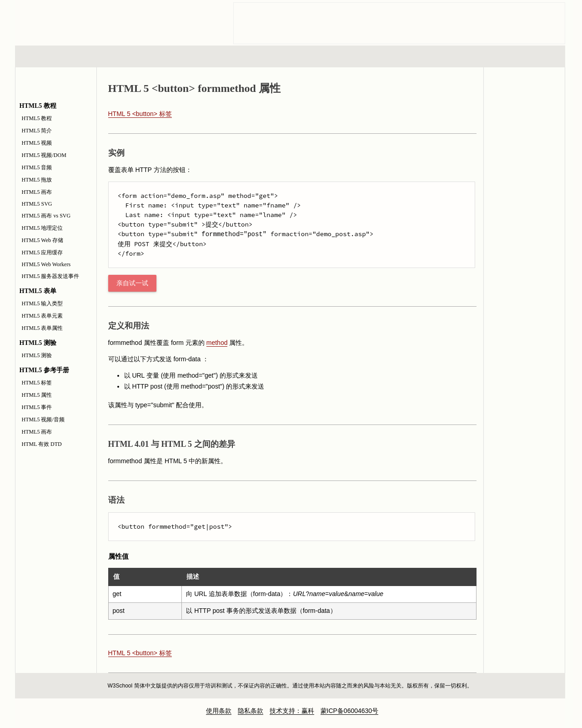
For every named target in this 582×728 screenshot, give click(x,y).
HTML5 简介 (37, 131)
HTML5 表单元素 (43, 316)
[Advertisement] (399, 23)
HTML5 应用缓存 (43, 253)
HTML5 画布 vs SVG (46, 216)
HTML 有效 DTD (42, 444)
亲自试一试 (132, 283)
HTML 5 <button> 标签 (140, 114)
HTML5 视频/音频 (43, 420)
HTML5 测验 (37, 355)
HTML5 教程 (37, 118)
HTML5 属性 (37, 395)
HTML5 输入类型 (43, 303)
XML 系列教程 (373, 56)
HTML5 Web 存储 (43, 240)
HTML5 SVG (37, 204)
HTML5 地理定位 (43, 228)
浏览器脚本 (134, 56)
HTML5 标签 (37, 383)
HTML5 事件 (37, 407)
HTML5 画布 (37, 192)
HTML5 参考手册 (524, 118)
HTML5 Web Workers (46, 264)
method (217, 343)
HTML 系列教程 (53, 56)
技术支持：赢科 (292, 711)
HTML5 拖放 (37, 180)
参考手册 (527, 56)
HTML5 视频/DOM (44, 155)
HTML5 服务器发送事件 (51, 276)
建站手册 (443, 56)
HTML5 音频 (37, 167)
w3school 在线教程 (100, 20)
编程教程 (302, 56)
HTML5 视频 (37, 143)
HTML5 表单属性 (43, 328)
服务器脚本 (217, 56)
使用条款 (219, 711)
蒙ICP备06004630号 (350, 711)
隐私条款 (251, 711)
